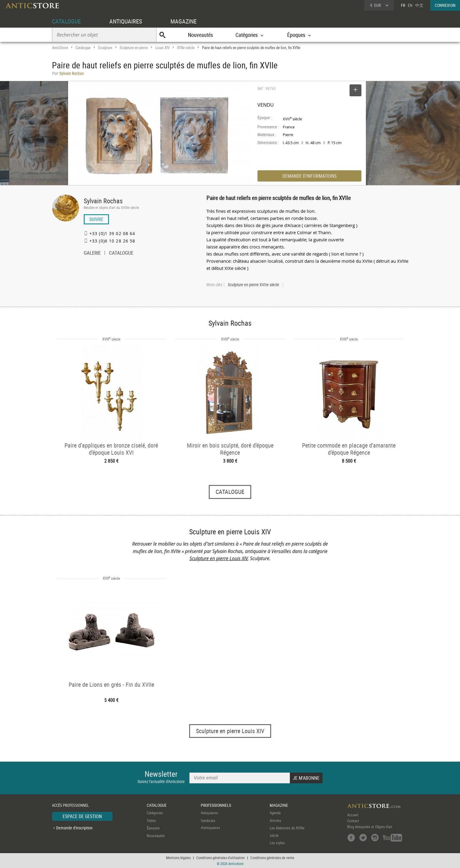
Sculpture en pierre (134, 48)
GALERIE (92, 253)
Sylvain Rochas (103, 201)
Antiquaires (209, 813)
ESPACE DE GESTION (82, 817)
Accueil (353, 815)
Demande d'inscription (74, 828)
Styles (151, 820)
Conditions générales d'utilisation (220, 858)
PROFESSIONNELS (216, 805)
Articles (275, 820)
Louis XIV (162, 48)
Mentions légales (178, 858)
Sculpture (105, 48)
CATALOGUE (66, 21)
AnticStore (60, 48)
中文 (419, 5)
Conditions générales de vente (272, 858)
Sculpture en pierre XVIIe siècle (253, 285)
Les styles (277, 843)
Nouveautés (200, 35)
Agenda (275, 813)
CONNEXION (445, 5)
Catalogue (83, 48)
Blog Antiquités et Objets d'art (370, 827)
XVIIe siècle (186, 48)
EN (410, 5)
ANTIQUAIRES (126, 21)
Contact (353, 821)
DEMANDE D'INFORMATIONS (309, 176)
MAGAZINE (184, 21)
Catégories (155, 813)
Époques (153, 828)
